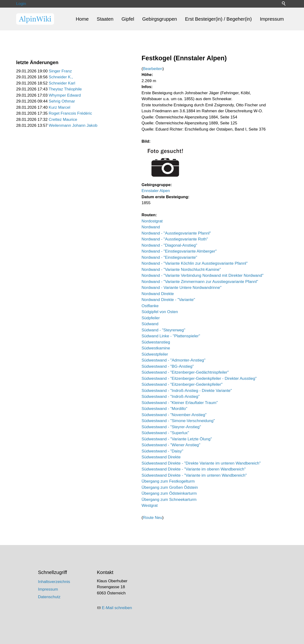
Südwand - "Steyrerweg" (163, 330)
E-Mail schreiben (117, 608)
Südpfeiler (151, 318)
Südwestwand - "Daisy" (162, 451)
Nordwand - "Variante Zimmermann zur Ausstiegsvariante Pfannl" (200, 282)
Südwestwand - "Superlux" (165, 433)
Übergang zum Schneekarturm (169, 500)
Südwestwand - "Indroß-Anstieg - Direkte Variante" (187, 391)
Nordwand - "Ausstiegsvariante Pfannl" (176, 233)
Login (21, 4)
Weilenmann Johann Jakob (73, 125)
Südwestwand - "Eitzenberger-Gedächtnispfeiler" (185, 372)
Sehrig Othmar (62, 101)
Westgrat (150, 505)
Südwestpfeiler (155, 354)
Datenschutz (49, 597)
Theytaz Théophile (65, 89)
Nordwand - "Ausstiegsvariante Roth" (175, 239)
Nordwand (151, 227)
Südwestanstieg (156, 342)
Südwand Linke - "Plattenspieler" (171, 336)
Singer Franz (60, 71)
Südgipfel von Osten (160, 312)
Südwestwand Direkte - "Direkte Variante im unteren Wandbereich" (201, 463)
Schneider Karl (62, 83)
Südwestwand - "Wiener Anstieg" (171, 445)
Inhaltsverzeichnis (54, 582)
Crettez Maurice (63, 120)
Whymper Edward (65, 95)
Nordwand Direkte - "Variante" (168, 300)
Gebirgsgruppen (160, 19)
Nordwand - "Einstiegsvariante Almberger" (179, 251)
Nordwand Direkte (158, 294)
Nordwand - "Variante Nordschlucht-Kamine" (181, 270)
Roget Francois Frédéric (70, 113)
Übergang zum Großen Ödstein (170, 487)
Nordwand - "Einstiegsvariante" (169, 257)
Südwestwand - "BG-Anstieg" (168, 366)
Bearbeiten (153, 69)
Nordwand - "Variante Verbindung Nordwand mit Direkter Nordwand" (203, 275)
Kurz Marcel (59, 107)
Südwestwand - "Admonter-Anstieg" (173, 360)
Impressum (272, 19)
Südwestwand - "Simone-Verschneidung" (178, 421)
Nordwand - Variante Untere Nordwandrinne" (181, 288)
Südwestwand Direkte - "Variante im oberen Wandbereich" (194, 469)
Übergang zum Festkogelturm (168, 481)
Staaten (105, 19)
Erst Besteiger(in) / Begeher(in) (218, 19)
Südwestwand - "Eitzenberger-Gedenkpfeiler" (182, 384)
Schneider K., (61, 77)
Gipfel (128, 19)
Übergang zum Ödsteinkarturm (169, 493)
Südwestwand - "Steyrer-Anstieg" (171, 427)
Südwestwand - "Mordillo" (164, 409)
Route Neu (153, 518)
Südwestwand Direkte (161, 457)
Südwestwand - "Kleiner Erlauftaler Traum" (180, 403)
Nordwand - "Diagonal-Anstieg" (169, 245)
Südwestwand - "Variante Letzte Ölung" (177, 439)
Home (82, 19)
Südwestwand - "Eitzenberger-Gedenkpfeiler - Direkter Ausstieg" (199, 378)
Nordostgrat (152, 221)
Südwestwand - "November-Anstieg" (174, 415)
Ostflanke (150, 306)
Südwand (150, 324)
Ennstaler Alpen (156, 191)
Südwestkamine (156, 348)
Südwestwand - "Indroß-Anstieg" (171, 397)
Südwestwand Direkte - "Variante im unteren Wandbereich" (194, 475)
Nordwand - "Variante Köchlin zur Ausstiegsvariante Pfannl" (195, 263)
